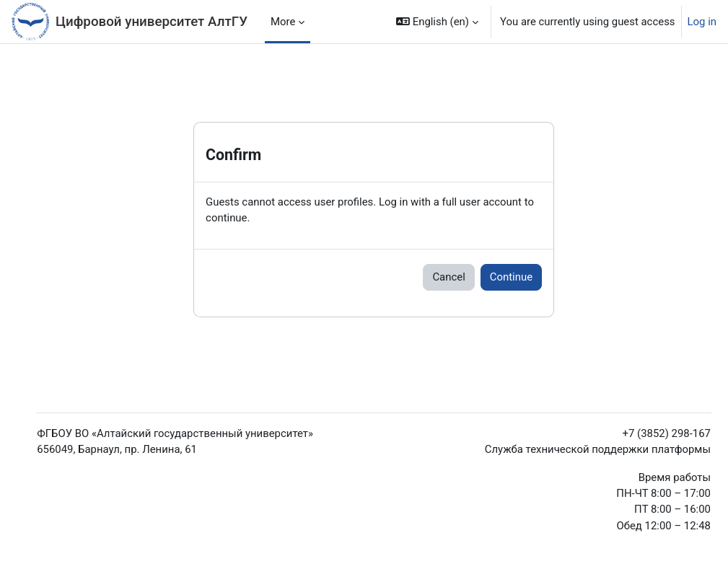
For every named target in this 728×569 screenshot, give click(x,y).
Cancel (448, 277)
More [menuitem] (283, 22)
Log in (702, 22)
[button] (437, 22)
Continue (511, 277)
